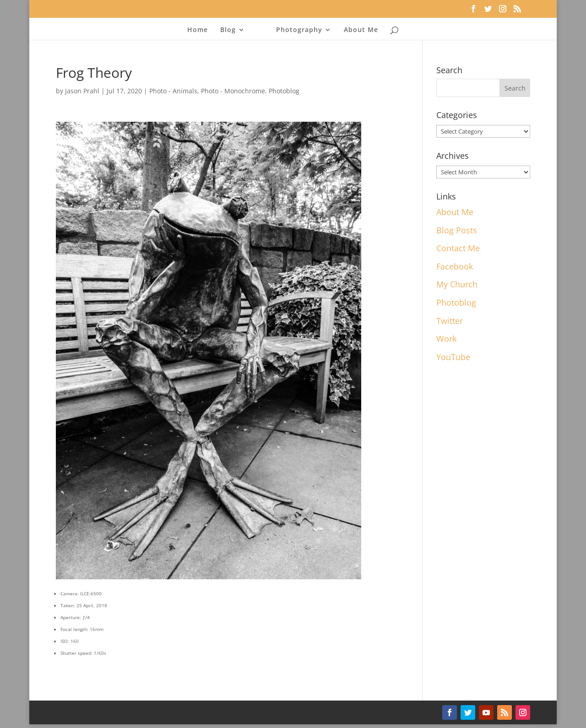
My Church (457, 284)
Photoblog (284, 91)
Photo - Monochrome (233, 91)
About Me (361, 30)
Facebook (455, 266)
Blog (228, 30)
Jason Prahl (82, 91)
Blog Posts (457, 230)
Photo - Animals (173, 91)
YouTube (453, 357)
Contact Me (458, 248)
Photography (299, 30)
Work (446, 339)
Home (198, 30)
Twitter (450, 321)
